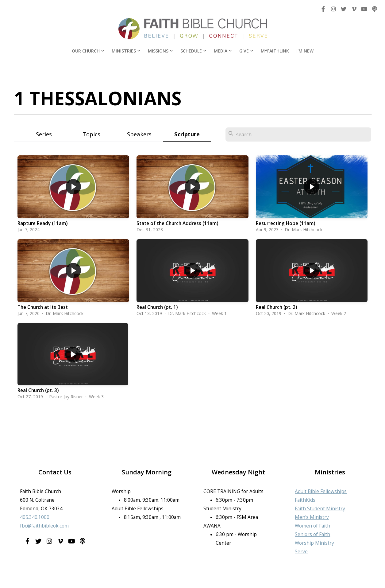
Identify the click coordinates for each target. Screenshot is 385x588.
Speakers (139, 134)
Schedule (193, 51)
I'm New (305, 51)
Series (44, 134)
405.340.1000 (35, 517)
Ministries (126, 51)
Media (223, 51)
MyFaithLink (275, 51)
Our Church (88, 51)
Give (246, 51)
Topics (91, 134)
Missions (160, 51)
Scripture (187, 134)
